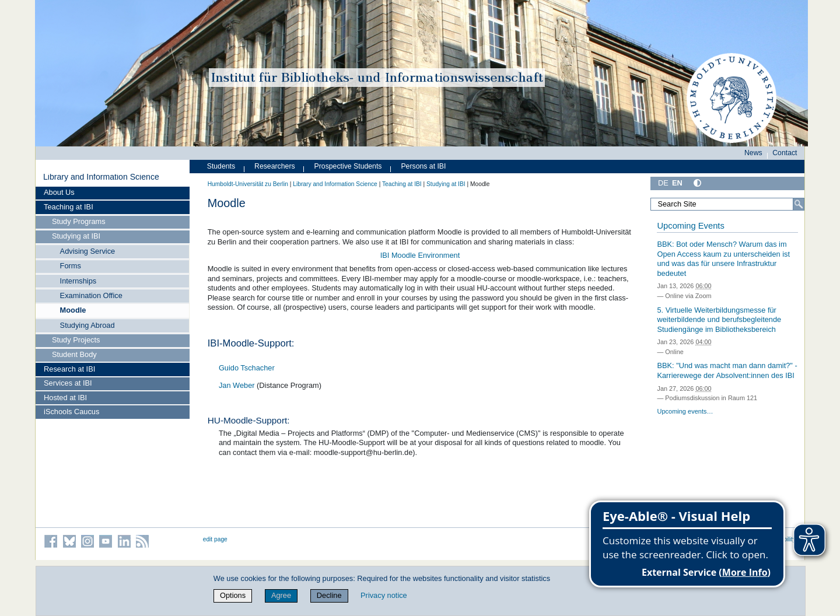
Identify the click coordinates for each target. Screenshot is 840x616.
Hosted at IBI (65, 398)
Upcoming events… (685, 411)
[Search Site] (727, 204)
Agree (281, 595)
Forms (71, 266)
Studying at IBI (76, 236)
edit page (215, 539)
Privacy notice (384, 595)
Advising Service (88, 251)
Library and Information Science (101, 177)
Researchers (275, 166)
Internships (78, 281)
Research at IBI (69, 369)
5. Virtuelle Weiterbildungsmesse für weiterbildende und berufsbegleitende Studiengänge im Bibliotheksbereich (719, 320)
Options (233, 595)
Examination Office (91, 295)
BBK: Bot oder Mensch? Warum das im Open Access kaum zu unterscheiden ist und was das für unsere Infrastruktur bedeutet (723, 259)
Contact (785, 153)
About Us (59, 192)
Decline (329, 595)
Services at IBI (68, 383)
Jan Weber (238, 385)
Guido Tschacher (247, 368)
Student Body (74, 354)
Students (221, 166)
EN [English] (677, 183)
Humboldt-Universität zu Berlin (248, 184)
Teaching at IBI (69, 207)
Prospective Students (348, 166)
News (753, 153)
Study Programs (79, 221)
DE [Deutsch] (663, 183)
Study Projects (76, 340)
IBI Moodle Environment (420, 255)
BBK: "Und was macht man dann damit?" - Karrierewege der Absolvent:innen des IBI (727, 370)
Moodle (73, 310)
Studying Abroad (87, 325)
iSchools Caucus (71, 412)
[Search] (799, 204)
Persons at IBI (423, 166)
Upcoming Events (690, 226)
